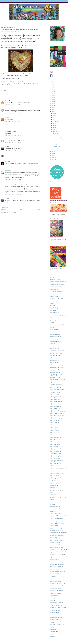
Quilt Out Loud (53, 489)
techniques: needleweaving (56, 585)
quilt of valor (53, 487)
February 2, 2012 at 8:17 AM (13, 167)
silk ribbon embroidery (55, 503)
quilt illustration (53, 486)
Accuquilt (52, 278)
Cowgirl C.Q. (55, 141)
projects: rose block (54, 465)
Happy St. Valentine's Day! (58, 139)
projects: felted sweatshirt (55, 419)
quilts (51, 492)
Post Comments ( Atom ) (12, 212)
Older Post (38, 209)
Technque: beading (54, 595)
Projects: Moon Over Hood (56, 453)
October (55, 117)
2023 (53, 90)
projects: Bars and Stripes (55, 403)
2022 (53, 92)
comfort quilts (53, 290)
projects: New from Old (55, 457)
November (55, 115)
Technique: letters (54, 525)
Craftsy (52, 293)
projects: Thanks (53, 475)
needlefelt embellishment (55, 342)
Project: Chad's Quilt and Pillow (57, 354)
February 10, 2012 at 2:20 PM (13, 204)
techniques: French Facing (55, 568)
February (55, 133)
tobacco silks (53, 599)
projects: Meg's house (54, 451)
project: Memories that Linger (56, 366)
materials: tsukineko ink (55, 335)
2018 (53, 100)
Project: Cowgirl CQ (54, 355)
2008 (53, 157)
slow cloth (52, 505)
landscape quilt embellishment (56, 326)
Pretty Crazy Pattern (54, 348)
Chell (6, 198)
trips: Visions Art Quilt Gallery (56, 624)
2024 (53, 88)
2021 (53, 94)
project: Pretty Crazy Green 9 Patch (57, 379)
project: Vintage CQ (54, 393)
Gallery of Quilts (10, 22)
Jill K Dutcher (8, 125)
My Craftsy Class (54, 340)
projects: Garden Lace (55, 420)
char (6, 146)
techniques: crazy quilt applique (57, 546)
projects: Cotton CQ (54, 410)
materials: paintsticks (54, 333)
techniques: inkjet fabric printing (57, 571)
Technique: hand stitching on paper (57, 523)
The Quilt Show (53, 597)
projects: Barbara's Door (55, 401)
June (54, 125)
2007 (53, 159)
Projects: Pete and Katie (55, 458)
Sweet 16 (52, 510)
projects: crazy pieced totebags (56, 413)
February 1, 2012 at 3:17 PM (13, 121)
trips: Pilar (52, 616)
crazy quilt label (53, 303)
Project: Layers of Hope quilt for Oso (58, 364)
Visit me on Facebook (60, 76)
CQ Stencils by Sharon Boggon (56, 291)
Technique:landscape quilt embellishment (58, 532)
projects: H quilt (53, 427)
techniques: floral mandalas (56, 563)
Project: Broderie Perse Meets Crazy (57, 350)
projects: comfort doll (54, 407)
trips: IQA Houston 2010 (55, 611)
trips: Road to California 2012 (56, 619)
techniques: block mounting (56, 541)
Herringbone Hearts (56, 146)
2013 (53, 110)
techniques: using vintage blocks (57, 590)
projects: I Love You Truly (55, 436)
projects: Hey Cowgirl (55, 431)
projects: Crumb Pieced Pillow (56, 415)
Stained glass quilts (54, 508)
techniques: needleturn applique (57, 583)
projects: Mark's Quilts (55, 444)
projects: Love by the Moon (56, 443)
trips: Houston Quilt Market (56, 606)
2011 (53, 151)
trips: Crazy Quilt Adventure (56, 602)
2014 (53, 108)
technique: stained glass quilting (57, 530)
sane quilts (52, 499)
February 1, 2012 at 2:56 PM (13, 114)
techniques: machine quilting (56, 580)
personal (52, 343)
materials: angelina (54, 329)
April (54, 129)
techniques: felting (54, 559)
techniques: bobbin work (55, 542)
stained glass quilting (54, 506)
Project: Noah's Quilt (54, 373)
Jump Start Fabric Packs (55, 319)
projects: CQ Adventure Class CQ (57, 412)
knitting (52, 322)
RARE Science (53, 494)
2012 (53, 112)
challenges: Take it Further (55, 288)
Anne (6, 108)
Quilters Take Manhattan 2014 (56, 491)
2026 (53, 84)
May (54, 127)
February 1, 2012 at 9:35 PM (13, 150)
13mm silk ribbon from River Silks (17, 74)
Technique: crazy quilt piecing (56, 518)
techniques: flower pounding (56, 566)
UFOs (51, 628)
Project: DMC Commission (56, 357)
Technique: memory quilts (55, 529)
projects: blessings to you (55, 405)
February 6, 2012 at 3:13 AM (13, 179)
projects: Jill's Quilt (54, 439)
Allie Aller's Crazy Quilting (56, 279)
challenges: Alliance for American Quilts (58, 281)
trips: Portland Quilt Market (56, 618)
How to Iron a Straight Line (58, 137)
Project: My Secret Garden (55, 371)
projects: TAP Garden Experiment (57, 474)
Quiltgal (6, 139)
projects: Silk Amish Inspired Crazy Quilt (58, 469)
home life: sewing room (55, 314)
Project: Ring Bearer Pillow (56, 384)
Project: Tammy (53, 386)
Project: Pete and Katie (55, 378)
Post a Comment (4, 207)
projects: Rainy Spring (55, 463)
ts (51, 626)
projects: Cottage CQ (54, 408)
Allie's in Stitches (34, 7)
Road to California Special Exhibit (57, 498)
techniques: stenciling (54, 587)
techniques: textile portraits (56, 588)
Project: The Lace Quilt (55, 388)
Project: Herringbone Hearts (16, 83)
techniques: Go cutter (54, 570)
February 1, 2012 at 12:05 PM (13, 97)
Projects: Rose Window (55, 467)
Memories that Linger (55, 336)
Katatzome (52, 321)
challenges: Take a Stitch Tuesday (57, 286)
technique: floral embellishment (57, 522)
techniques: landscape (55, 573)
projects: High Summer (55, 432)
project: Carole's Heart (55, 352)
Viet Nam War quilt (54, 630)
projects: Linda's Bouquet (55, 441)
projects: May (53, 450)
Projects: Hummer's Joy (55, 434)
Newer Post (3, 209)
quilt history (53, 484)
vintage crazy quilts (54, 631)
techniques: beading (54, 537)
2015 (53, 106)
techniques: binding (54, 539)
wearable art (53, 636)
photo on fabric (53, 345)
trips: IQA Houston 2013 (55, 612)
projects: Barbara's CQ (55, 400)
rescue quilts (53, 496)
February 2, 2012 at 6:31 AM (13, 158)
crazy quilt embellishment (55, 298)
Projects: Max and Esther (55, 448)
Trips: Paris (52, 614)
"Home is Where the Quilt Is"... (59, 135)
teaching (52, 512)
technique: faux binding (55, 520)
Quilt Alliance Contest (55, 482)
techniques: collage (54, 544)
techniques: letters (54, 578)
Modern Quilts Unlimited (55, 338)
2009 (53, 155)
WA (51, 635)
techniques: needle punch (55, 582)
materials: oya (53, 331)
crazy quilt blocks (54, 297)
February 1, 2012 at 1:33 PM (13, 105)
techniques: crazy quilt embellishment (58, 551)
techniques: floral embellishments (57, 561)
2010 (53, 153)
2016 (53, 104)
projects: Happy (53, 429)
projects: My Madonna (55, 455)
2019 (53, 98)
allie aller (11, 82)
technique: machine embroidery (56, 527)
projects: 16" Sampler (54, 396)
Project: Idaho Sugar (54, 361)
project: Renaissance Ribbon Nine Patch (58, 381)
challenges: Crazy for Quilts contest (57, 284)
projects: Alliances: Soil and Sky (57, 398)
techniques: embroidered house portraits (58, 556)
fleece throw (53, 305)
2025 (53, 86)
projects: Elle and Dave (55, 417)
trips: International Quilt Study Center (58, 607)
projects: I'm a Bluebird (55, 438)
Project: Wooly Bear (54, 394)
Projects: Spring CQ (54, 472)
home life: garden (54, 312)
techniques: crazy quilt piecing (56, 554)
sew (51, 501)
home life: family (54, 310)
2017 (53, 102)
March (54, 131)
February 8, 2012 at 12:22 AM (13, 195)
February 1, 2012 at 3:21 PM (13, 135)
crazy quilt (52, 295)
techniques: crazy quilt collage (56, 548)
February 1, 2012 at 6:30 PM (13, 143)
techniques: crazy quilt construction (57, 549)
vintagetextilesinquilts (55, 633)
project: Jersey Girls (54, 362)
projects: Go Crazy (54, 422)
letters (51, 328)
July (54, 123)
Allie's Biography (19, 22)
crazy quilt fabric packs (55, 300)
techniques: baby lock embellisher (57, 535)
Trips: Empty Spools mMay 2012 (57, 604)
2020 (53, 96)
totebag (52, 600)
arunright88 (7, 170)
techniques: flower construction (56, 564)
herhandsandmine (54, 309)
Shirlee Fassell (8, 161)
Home (3, 22)
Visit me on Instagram (60, 71)
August (54, 121)
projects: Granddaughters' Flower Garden (58, 424)
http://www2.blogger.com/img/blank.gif (58, 316)
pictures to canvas (54, 347)
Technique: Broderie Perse (55, 513)
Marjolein (7, 154)
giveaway (52, 307)
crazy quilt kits (53, 302)
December (55, 113)
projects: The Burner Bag (55, 477)
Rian (6, 117)
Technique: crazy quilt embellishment (58, 515)
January (54, 149)
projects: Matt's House (55, 446)
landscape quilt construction (56, 324)
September (55, 119)
